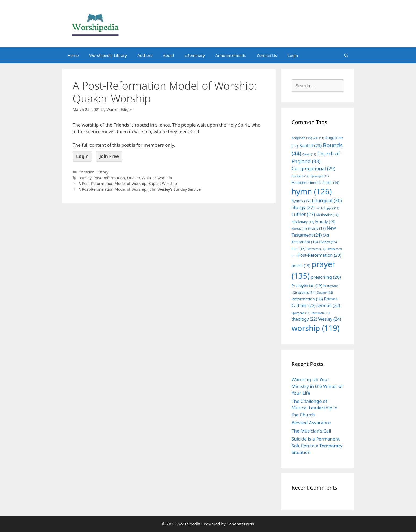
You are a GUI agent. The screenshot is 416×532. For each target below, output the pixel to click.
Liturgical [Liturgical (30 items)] (327, 200)
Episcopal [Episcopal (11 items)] (320, 176)
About (169, 55)
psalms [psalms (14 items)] (307, 292)
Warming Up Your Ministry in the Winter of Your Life (317, 386)
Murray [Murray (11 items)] (299, 229)
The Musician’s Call (311, 431)
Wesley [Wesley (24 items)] (330, 319)
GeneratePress (240, 524)
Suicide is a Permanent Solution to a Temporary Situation (317, 446)
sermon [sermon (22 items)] (328, 306)
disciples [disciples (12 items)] (300, 176)
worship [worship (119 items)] (316, 328)
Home (73, 55)
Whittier (149, 178)
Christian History (94, 172)
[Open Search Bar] (346, 55)
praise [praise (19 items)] (301, 265)
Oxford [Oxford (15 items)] (328, 242)
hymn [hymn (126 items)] (312, 191)
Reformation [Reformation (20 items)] (307, 299)
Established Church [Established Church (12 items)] (308, 183)
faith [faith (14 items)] (332, 183)
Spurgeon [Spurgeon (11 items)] (301, 313)
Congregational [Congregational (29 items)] (313, 168)
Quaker (133, 178)
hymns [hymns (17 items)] (301, 201)
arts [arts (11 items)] (319, 138)
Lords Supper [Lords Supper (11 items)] (327, 208)
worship (165, 178)
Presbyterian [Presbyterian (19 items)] (307, 285)
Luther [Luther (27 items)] (303, 214)
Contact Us (267, 55)
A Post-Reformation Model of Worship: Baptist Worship (128, 183)
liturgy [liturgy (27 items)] (303, 208)
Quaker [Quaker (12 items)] (325, 292)
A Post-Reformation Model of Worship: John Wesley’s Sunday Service (140, 189)
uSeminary (195, 55)
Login (293, 55)
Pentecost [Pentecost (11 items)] (316, 249)
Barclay (85, 178)
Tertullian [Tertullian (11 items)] (320, 313)
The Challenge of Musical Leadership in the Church (315, 408)
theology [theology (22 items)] (304, 319)
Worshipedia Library (108, 55)
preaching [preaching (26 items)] (326, 277)
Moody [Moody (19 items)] (325, 221)
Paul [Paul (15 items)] (298, 249)
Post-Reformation (109, 178)
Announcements (231, 55)
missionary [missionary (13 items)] (303, 222)
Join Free (109, 156)
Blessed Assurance (311, 423)
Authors (145, 55)
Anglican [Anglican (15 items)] (302, 138)
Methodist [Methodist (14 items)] (327, 215)
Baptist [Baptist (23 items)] (311, 146)
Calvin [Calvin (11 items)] (309, 154)
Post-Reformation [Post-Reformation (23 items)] (319, 255)
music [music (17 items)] (317, 228)
